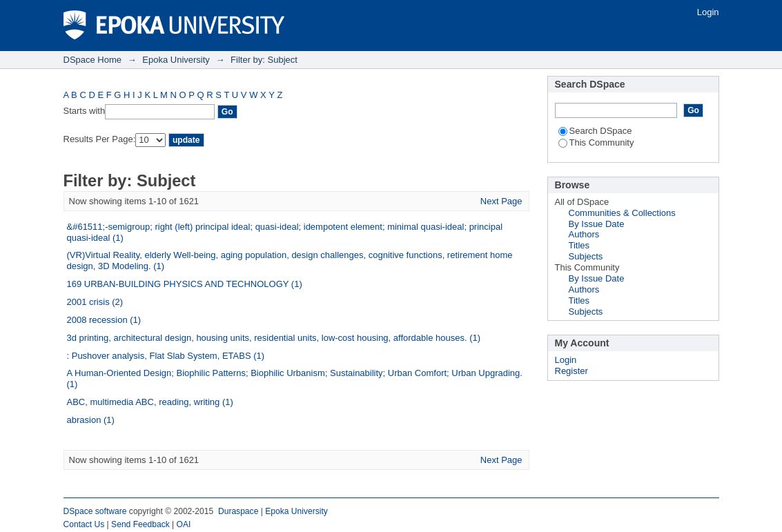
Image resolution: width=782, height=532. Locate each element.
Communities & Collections (622, 213)
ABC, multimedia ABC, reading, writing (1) (150, 402)
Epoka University (176, 60)
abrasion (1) (91, 420)
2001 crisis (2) (95, 302)
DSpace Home (93, 60)
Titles (579, 245)
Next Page (501, 201)
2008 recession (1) (104, 320)
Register (571, 371)
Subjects (586, 256)
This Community (596, 142)
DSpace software (95, 511)
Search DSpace (595, 131)
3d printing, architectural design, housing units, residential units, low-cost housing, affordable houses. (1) (274, 338)
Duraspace (238, 511)
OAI (184, 524)
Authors (584, 234)
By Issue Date (597, 224)
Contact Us (84, 524)
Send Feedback (140, 524)
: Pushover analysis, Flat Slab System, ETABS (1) (166, 356)
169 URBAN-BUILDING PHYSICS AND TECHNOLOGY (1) (185, 284)
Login (708, 12)
